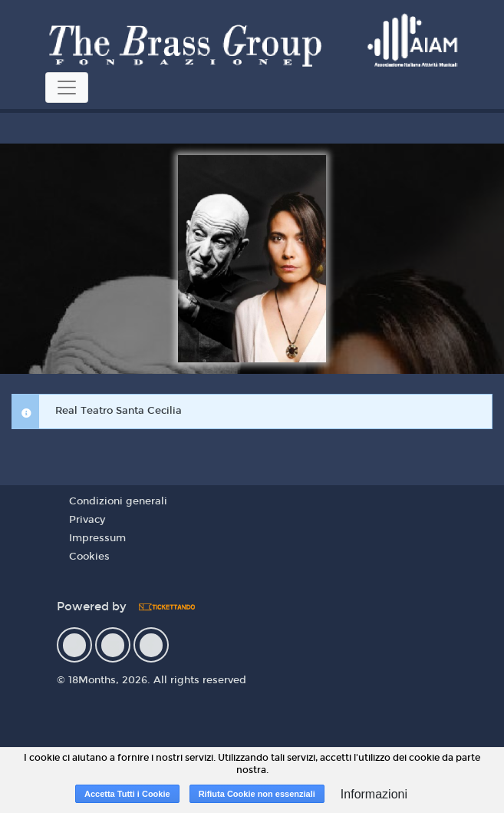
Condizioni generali (118, 501)
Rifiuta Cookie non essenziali (257, 794)
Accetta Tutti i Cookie (127, 794)
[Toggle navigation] (67, 88)
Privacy (87, 520)
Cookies (89, 557)
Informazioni (374, 794)
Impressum (97, 538)
